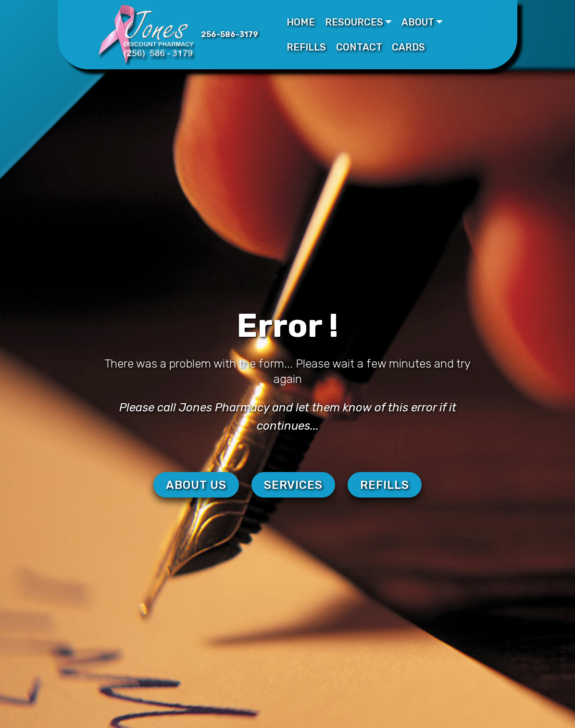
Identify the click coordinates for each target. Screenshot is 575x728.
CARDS (408, 47)
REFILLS (306, 47)
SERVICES (293, 485)
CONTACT (359, 47)
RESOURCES (354, 22)
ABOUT (418, 22)
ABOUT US (196, 485)
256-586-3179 (230, 34)
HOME (301, 22)
